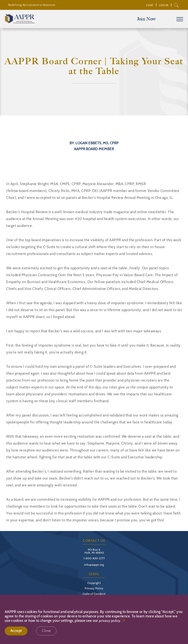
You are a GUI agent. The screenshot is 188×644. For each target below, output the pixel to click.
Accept (16, 631)
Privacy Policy (94, 588)
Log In (164, 5)
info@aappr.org (94, 565)
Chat (150, 5)
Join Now (147, 19)
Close (46, 631)
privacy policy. (110, 621)
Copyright (94, 583)
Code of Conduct (94, 594)
